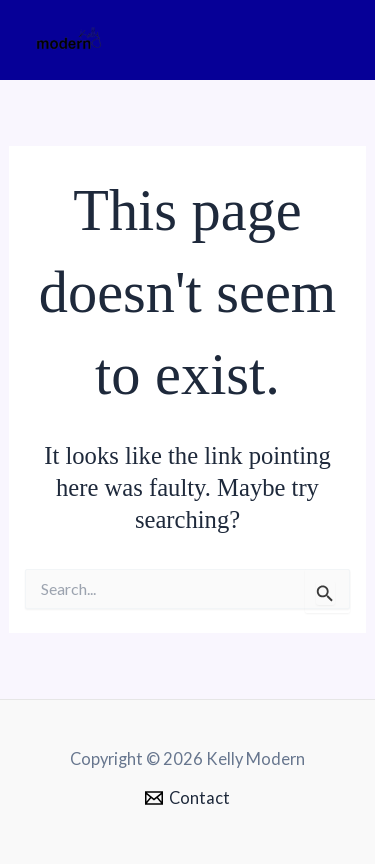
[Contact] (187, 798)
